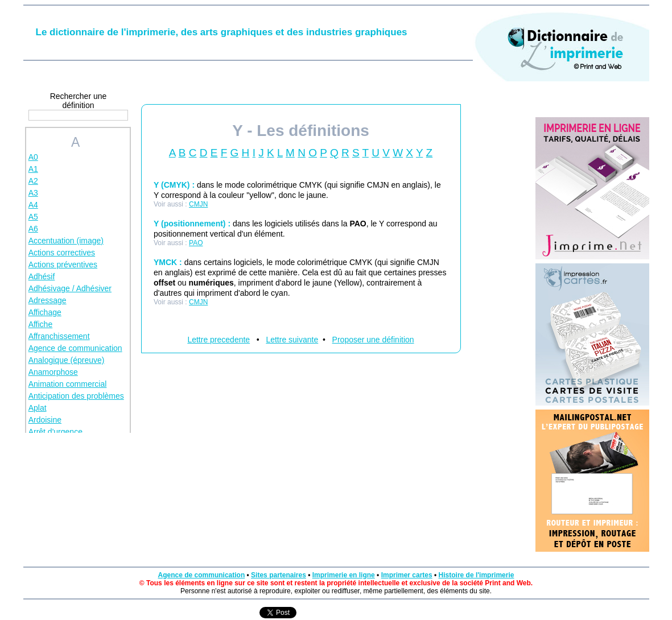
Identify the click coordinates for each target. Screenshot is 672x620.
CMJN (198, 204)
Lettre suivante (292, 340)
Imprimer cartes (407, 575)
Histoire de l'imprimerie (477, 575)
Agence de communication (202, 575)
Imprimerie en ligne (344, 575)
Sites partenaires (279, 575)
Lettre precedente (218, 340)
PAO (196, 243)
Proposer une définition (373, 340)
